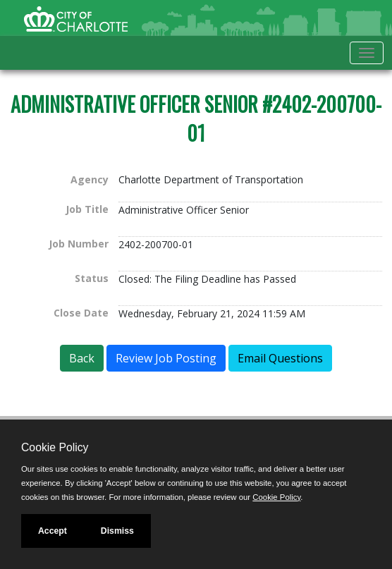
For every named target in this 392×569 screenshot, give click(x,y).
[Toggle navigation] (367, 53)
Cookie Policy (55, 447)
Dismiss (117, 531)
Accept (53, 531)
